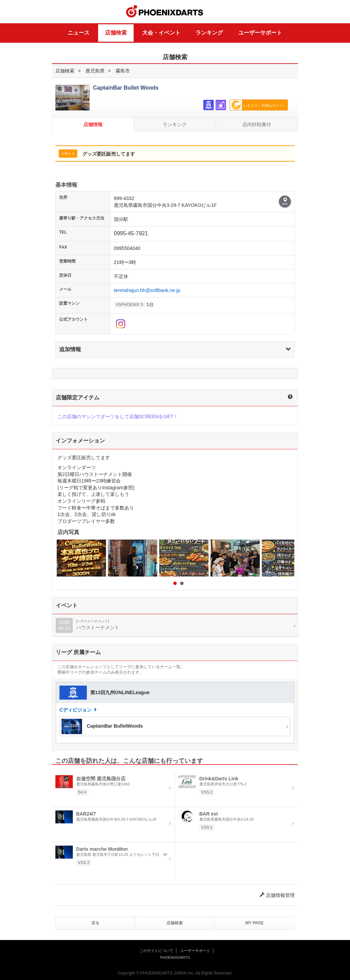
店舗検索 (116, 33)
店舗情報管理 (277, 895)
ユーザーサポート (260, 33)
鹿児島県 (95, 71)
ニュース (79, 33)
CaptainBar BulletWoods (102, 726)
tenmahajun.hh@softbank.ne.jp (147, 290)
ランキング (209, 33)
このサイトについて (156, 951)
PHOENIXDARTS (165, 12)
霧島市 (123, 71)
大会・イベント (161, 33)
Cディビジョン (76, 710)
